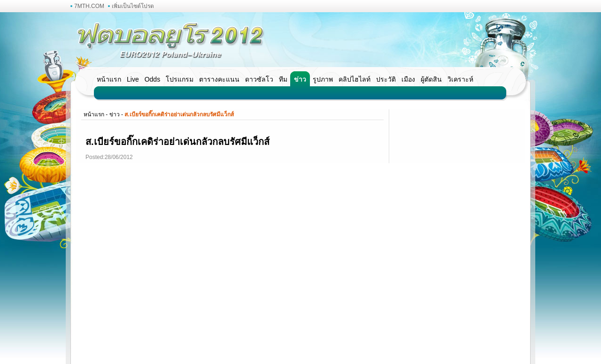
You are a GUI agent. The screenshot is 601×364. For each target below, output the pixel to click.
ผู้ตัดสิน (431, 79)
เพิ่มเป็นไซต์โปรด (133, 6)
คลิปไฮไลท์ (354, 79)
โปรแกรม (180, 79)
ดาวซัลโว (259, 79)
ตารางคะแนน (219, 79)
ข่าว (300, 79)
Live (133, 79)
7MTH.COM (89, 6)
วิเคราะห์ (460, 79)
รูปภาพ (323, 79)
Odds (152, 79)
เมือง (408, 79)
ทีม (283, 79)
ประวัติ (386, 79)
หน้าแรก (109, 79)
